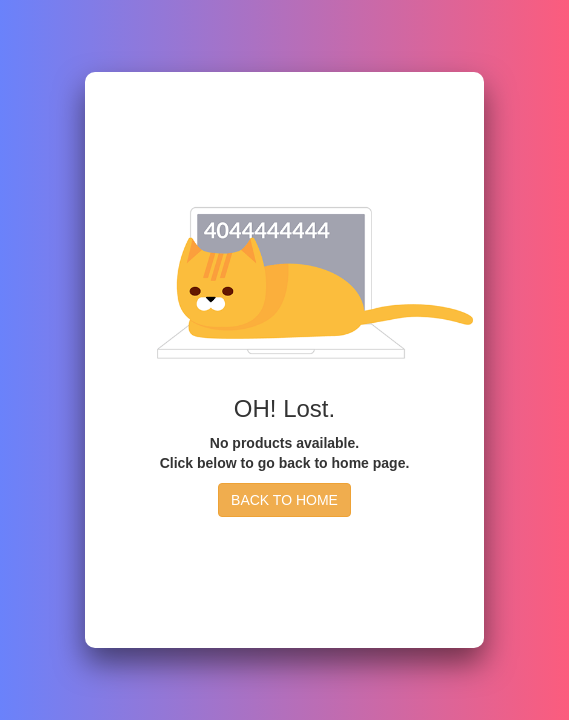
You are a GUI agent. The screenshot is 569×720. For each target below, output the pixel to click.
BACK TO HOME (284, 500)
